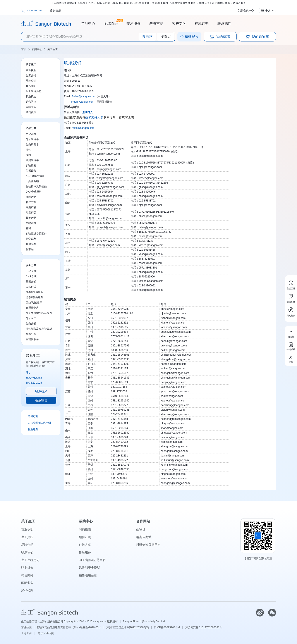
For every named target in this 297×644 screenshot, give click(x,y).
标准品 (30, 249)
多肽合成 (31, 287)
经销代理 (31, 112)
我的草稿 (220, 37)
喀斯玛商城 (144, 537)
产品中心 (88, 23)
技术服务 (134, 23)
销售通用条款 (88, 575)
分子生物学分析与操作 (39, 313)
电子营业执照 (46, 633)
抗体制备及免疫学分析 (39, 329)
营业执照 (31, 70)
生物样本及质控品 (36, 186)
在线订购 (202, 23)
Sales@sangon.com (84, 96)
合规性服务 (32, 339)
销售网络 (31, 102)
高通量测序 (32, 308)
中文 (268, 10)
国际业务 (31, 107)
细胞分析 (31, 334)
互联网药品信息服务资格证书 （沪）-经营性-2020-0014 (69, 627)
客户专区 (179, 23)
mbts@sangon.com (83, 128)
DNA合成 (31, 271)
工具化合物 (32, 181)
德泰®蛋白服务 (35, 297)
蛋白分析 (31, 324)
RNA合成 (31, 276)
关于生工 (53, 49)
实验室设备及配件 (36, 234)
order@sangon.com (83, 102)
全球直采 (111, 23)
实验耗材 (31, 165)
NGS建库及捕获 (35, 176)
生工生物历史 (34, 91)
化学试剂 (31, 239)
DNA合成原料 (34, 192)
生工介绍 (31, 76)
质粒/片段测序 (34, 303)
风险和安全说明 (89, 568)
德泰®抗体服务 (35, 292)
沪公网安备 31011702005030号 (204, 627)
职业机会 (31, 96)
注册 (58, 10)
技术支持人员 (94, 117)
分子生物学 (32, 139)
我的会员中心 (246, 10)
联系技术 (41, 391)
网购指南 (85, 529)
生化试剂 (31, 134)
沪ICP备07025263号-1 (167, 627)
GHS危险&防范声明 (39, 423)
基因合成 (31, 282)
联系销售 (41, 400)
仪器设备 (31, 171)
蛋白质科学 (32, 145)
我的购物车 (257, 37)
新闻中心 (37, 49)
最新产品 (31, 207)
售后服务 (33, 429)
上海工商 (27, 633)
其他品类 (31, 244)
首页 (24, 49)
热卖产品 (31, 213)
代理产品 (31, 197)
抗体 (28, 150)
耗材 (28, 228)
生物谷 (141, 529)
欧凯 (28, 155)
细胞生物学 (32, 160)
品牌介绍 (31, 81)
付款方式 (85, 545)
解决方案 (156, 23)
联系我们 (224, 23)
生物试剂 (31, 223)
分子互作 (31, 318)
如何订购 (33, 416)
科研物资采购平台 (148, 545)
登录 (52, 10)
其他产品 (31, 218)
